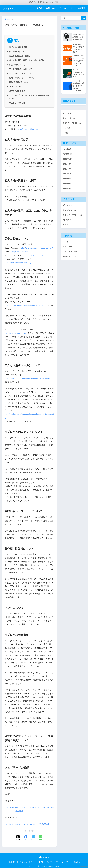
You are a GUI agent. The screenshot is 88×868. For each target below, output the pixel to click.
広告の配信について (17, 65)
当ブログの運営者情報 (18, 47)
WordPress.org (69, 258)
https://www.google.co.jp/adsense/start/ (37, 248)
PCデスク (67, 129)
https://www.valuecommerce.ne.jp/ (19, 263)
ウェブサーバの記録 (17, 103)
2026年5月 (67, 150)
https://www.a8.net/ (20, 252)
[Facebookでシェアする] (26, 838)
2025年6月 (67, 175)
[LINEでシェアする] (41, 838)
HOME (44, 857)
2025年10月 (68, 160)
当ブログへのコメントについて (22, 73)
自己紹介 (40, 8)
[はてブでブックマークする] (33, 838)
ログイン (66, 243)
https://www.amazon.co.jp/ (15, 333)
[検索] (84, 18)
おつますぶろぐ (12, 8)
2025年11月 (68, 155)
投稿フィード (68, 248)
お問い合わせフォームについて (22, 78)
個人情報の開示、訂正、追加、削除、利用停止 (28, 60)
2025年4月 (67, 185)
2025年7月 (67, 170)
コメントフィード (70, 253)
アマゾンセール (69, 119)
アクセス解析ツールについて (21, 69)
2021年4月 (67, 190)
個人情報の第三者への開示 (20, 56)
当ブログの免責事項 (17, 91)
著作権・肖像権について (19, 82)
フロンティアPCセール (72, 124)
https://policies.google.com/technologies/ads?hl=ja (25, 305)
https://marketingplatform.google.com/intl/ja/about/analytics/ (29, 378)
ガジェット (67, 114)
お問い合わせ (51, 8)
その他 (66, 134)
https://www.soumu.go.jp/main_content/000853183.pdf (27, 824)
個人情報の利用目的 (17, 52)
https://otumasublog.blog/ (28, 129)
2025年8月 (67, 165)
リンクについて (15, 87)
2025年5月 (67, 180)
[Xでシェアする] (18, 838)
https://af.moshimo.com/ (35, 255)
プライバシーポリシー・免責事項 (72, 8)
